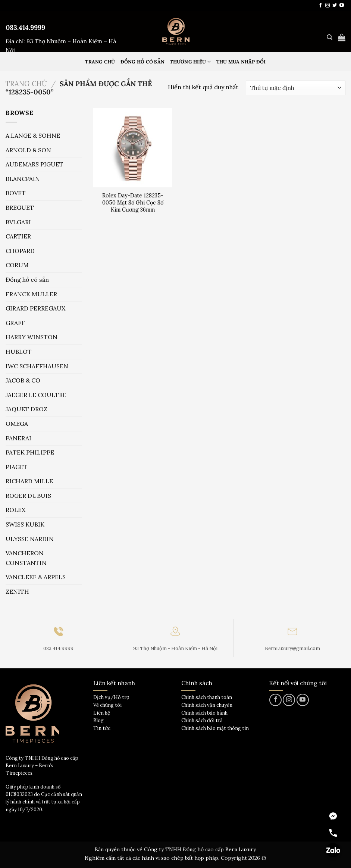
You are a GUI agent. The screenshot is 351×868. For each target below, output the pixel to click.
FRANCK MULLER (31, 294)
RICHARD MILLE (29, 481)
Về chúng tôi (107, 705)
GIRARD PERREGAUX (35, 308)
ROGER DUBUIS (28, 496)
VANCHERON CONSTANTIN (26, 558)
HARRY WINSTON (32, 337)
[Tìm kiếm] (330, 37)
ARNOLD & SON (28, 150)
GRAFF (15, 323)
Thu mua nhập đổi (241, 62)
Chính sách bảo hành (204, 713)
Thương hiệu (190, 62)
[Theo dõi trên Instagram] (328, 6)
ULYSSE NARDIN (30, 539)
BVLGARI (18, 222)
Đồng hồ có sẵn (143, 62)
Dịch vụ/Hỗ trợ (111, 697)
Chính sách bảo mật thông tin (215, 728)
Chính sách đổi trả (202, 720)
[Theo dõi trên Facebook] (320, 6)
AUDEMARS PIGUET (35, 164)
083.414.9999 (25, 27)
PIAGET (17, 467)
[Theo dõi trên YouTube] (342, 6)
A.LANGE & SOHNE (33, 135)
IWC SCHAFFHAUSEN (37, 366)
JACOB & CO (23, 380)
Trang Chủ (100, 62)
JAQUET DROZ (26, 409)
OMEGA (17, 424)
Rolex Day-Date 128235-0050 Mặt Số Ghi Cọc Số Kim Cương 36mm (133, 202)
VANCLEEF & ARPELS (36, 577)
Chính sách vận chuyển (207, 705)
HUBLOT (19, 352)
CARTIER (18, 236)
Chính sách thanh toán (207, 697)
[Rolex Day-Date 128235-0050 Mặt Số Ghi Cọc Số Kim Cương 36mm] (133, 148)
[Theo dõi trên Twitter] (335, 6)
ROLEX (15, 510)
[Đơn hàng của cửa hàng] (296, 88)
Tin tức (102, 728)
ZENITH (17, 591)
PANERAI (18, 438)
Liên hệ (102, 713)
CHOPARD (20, 251)
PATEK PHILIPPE (30, 452)
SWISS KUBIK (25, 524)
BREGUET (20, 207)
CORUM (17, 265)
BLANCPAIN (23, 179)
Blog (98, 720)
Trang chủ (26, 84)
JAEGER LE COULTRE (36, 395)
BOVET (16, 193)
